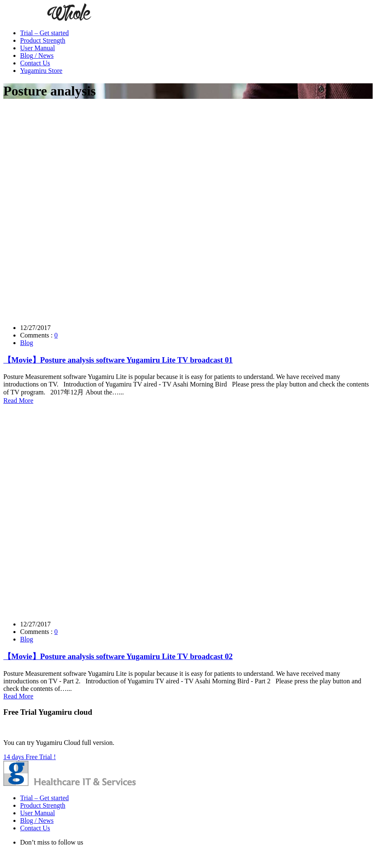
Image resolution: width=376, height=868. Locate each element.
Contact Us (35, 828)
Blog (27, 343)
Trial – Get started (44, 798)
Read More (18, 401)
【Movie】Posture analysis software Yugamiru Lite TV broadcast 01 (118, 360)
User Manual (37, 813)
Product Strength (43, 805)
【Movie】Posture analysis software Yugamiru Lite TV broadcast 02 (118, 656)
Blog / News (37, 820)
